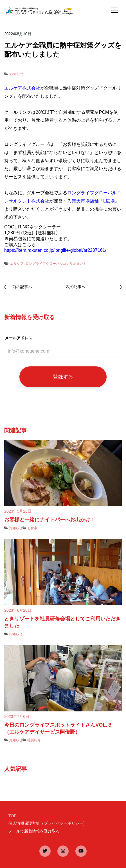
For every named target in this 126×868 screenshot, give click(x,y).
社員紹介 (34, 740)
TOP (13, 816)
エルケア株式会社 (22, 88)
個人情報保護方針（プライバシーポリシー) (47, 823)
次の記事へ (76, 287)
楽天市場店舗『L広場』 (95, 201)
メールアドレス (19, 338)
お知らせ (17, 74)
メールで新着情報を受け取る (34, 831)
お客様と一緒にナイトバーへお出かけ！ (50, 520)
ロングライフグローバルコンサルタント (56, 264)
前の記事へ (22, 287)
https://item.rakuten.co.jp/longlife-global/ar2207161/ (55, 250)
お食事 (32, 528)
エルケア (17, 264)
